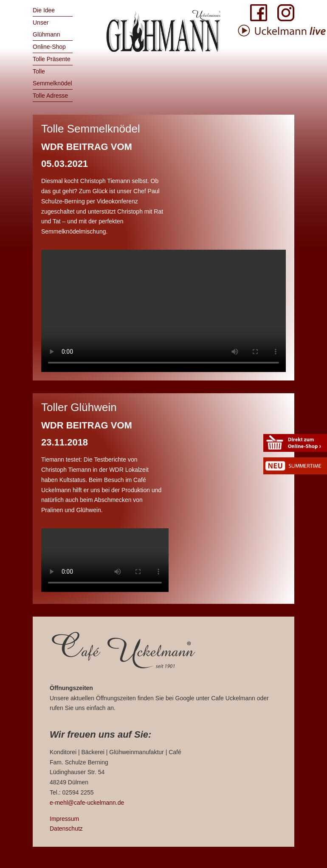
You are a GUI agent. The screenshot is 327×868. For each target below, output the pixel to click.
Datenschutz (66, 829)
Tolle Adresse (50, 96)
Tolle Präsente (52, 59)
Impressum (64, 819)
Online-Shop (49, 47)
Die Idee (44, 10)
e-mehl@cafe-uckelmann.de (87, 803)
